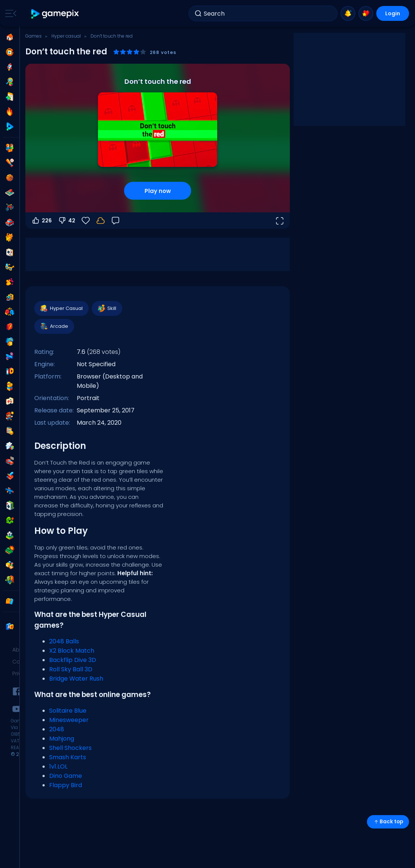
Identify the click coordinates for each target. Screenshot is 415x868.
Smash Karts (68, 757)
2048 (57, 729)
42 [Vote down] (66, 221)
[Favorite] (86, 221)
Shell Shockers (70, 748)
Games (34, 36)
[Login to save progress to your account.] (101, 221)
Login (393, 13)
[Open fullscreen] (279, 221)
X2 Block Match (72, 651)
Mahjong (62, 739)
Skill (107, 308)
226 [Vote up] (42, 221)
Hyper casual (66, 36)
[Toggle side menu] (9, 13)
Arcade (54, 326)
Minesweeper (69, 720)
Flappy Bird (66, 785)
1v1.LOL (58, 766)
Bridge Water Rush (76, 679)
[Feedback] (115, 221)
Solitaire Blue (68, 711)
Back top (388, 822)
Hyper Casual (61, 308)
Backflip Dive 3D (73, 660)
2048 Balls (64, 641)
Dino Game (66, 776)
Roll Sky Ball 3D (71, 669)
